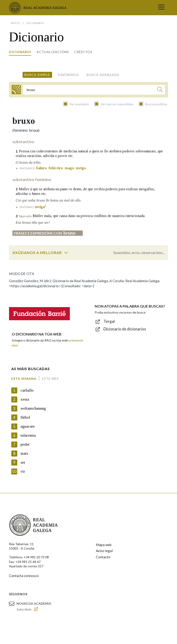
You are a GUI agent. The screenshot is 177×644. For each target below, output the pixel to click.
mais (24, 453)
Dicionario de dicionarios (125, 329)
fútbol (25, 417)
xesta (25, 399)
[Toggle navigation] (161, 8)
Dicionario (20, 52)
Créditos (83, 52)
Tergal (109, 321)
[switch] (66, 253)
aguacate (28, 426)
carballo (27, 390)
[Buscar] (160, 90)
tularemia (28, 435)
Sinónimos (68, 75)
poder (25, 444)
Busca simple (37, 75)
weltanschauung (33, 408)
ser (23, 462)
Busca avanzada (103, 75)
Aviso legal (104, 551)
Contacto (103, 557)
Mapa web (104, 545)
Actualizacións (53, 52)
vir (23, 471)
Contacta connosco (24, 576)
